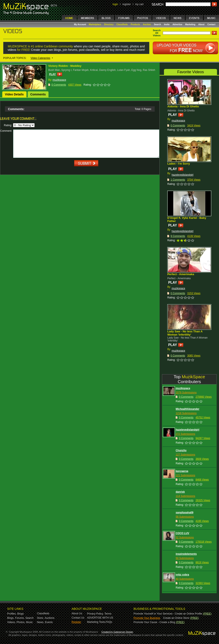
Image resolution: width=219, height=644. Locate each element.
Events (49, 622)
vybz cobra (182, 575)
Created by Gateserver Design (117, 632)
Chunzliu (181, 450)
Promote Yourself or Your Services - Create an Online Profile (168, 614)
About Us (77, 613)
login (115, 4)
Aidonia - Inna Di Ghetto (183, 106)
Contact (211, 24)
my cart (139, 4)
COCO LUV (182, 533)
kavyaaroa (182, 471)
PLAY (52, 74)
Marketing (190, 24)
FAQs (109, 622)
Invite (167, 24)
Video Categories (40, 58)
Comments (38, 94)
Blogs (21, 614)
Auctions (50, 618)
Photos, (21, 622)
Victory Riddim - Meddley (65, 66)
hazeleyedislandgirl (182, 175)
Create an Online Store (176, 618)
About (201, 24)
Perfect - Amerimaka (181, 274)
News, (40, 622)
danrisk (180, 492)
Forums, (20, 618)
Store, (40, 618)
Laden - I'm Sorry (179, 164)
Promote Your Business (147, 618)
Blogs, (11, 618)
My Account (80, 24)
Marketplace (95, 24)
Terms (108, 614)
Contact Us (78, 618)
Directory (109, 24)
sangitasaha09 (184, 513)
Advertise (177, 24)
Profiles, (12, 614)
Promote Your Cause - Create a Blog (154, 622)
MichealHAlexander (187, 409)
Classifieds (122, 24)
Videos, (12, 622)
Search (157, 24)
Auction (147, 24)
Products (135, 24)
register (126, 4)
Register (76, 622)
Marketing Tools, (96, 622)
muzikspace (178, 121)
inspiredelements (186, 554)
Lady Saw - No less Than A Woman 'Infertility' (185, 333)
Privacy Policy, (95, 614)
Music (29, 622)
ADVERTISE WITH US (100, 618)
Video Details (14, 94)
